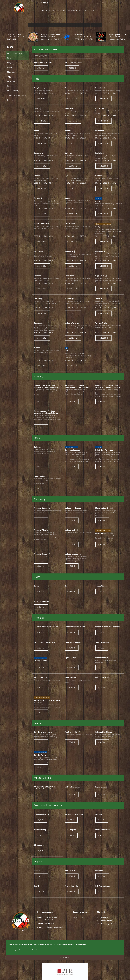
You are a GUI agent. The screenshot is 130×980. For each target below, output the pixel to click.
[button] (45, 88)
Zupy (9, 77)
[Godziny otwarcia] (86, 918)
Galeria (83, 10)
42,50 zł (71, 401)
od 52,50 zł (103, 242)
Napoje (10, 100)
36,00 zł (40, 712)
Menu (52, 10)
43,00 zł (102, 466)
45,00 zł (40, 466)
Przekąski (11, 81)
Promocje (61, 10)
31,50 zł (40, 767)
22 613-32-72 (50, 923)
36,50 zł (40, 566)
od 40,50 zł (42, 99)
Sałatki (10, 86)
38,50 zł (71, 520)
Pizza (9, 58)
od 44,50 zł (72, 99)
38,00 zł (40, 687)
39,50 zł (102, 520)
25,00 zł (71, 632)
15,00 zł (71, 648)
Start (44, 10)
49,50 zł (40, 427)
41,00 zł (40, 401)
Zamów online (65, 957)
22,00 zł (102, 592)
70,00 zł (40, 68)
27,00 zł (40, 794)
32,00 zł (40, 648)
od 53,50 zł (72, 366)
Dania (9, 67)
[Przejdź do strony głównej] (24, 8)
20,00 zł (102, 687)
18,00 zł (71, 592)
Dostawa (73, 10)
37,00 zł (40, 520)
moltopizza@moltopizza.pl (54, 927)
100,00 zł (72, 68)
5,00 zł (40, 820)
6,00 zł (101, 648)
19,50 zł (40, 592)
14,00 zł (102, 632)
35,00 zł (102, 742)
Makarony (11, 72)
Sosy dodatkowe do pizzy (17, 95)
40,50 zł (71, 466)
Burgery (10, 63)
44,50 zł (102, 401)
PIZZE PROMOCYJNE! (15, 53)
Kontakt (93, 10)
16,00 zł (40, 632)
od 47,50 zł (72, 121)
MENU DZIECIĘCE (14, 91)
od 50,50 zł (103, 143)
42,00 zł (71, 566)
